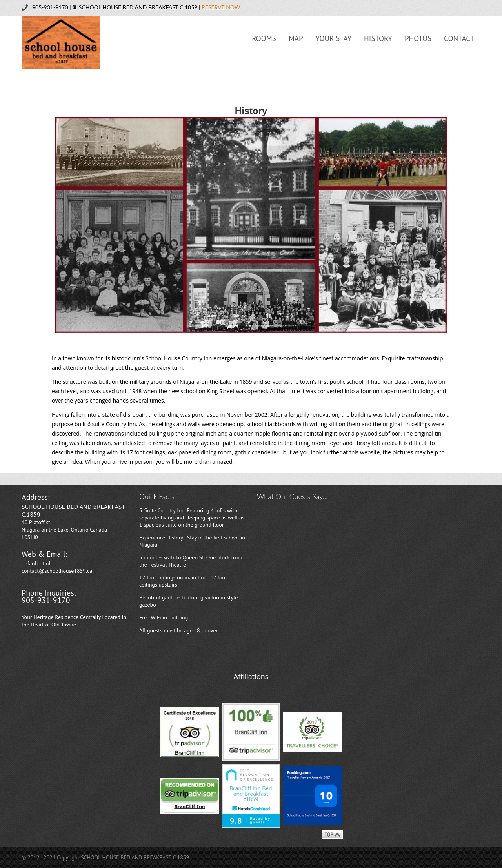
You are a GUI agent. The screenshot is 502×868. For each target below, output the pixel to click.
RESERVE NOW (221, 7)
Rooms (264, 38)
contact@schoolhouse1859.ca (57, 571)
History (378, 38)
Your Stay (334, 38)
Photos (418, 38)
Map (296, 38)
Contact (459, 38)
